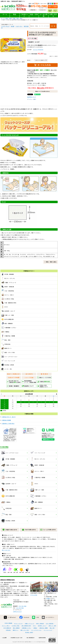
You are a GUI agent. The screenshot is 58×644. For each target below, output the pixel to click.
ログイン (55, 11)
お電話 (48, 604)
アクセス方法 (34, 601)
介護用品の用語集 (6, 420)
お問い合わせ (53, 15)
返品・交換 (34, 14)
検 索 (53, 26)
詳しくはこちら (6, 550)
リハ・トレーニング (48, 636)
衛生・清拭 (9, 18)
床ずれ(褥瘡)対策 (7, 634)
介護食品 (35, 634)
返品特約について (32, 97)
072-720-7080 (23, 612)
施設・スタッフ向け (25, 636)
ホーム (5, 14)
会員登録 (50, 11)
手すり (34, 631)
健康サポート (16, 636)
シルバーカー (19, 26)
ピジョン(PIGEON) (38, 50)
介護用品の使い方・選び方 (9, 417)
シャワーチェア (5, 26)
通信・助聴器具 (16, 634)
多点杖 (13, 26)
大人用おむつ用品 (15, 631)
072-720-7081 (20, 613)
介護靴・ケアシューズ (29, 629)
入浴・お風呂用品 (50, 629)
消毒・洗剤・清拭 (18, 18)
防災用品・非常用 (29, 638)
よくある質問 (44, 15)
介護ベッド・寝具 (52, 631)
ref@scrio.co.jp (17, 617)
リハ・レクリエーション (36, 636)
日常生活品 (8, 636)
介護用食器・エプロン (26, 634)
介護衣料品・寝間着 (43, 634)
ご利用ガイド (24, 15)
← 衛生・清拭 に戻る (51, 262)
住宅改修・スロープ (42, 631)
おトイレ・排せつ (6, 631)
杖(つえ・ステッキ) (18, 629)
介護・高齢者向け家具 (26, 631)
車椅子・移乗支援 (40, 629)
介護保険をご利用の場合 (8, 423)
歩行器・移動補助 (8, 629)
